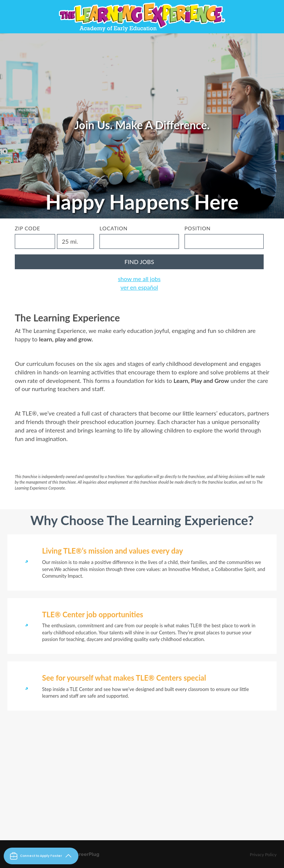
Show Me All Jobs (139, 279)
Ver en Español (139, 287)
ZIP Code (28, 228)
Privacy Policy (263, 854)
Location (113, 228)
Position (198, 228)
